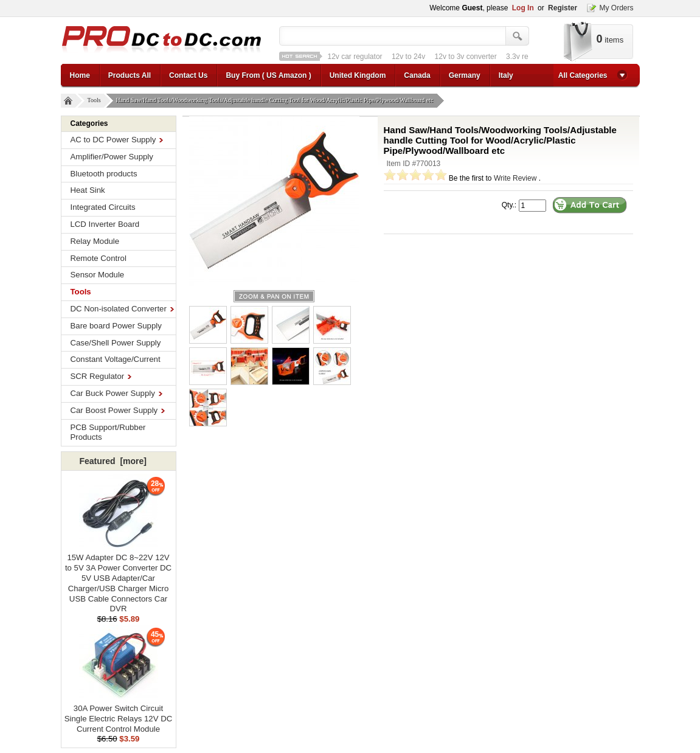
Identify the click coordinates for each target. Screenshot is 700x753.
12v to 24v (408, 57)
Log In (523, 8)
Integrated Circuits (103, 207)
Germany (465, 75)
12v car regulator (355, 57)
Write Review (515, 178)
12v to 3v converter (466, 57)
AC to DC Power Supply (117, 140)
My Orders (616, 8)
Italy (506, 75)
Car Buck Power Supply (116, 393)
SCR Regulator (101, 376)
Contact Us (188, 75)
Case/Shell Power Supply (116, 343)
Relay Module (95, 241)
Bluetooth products (104, 174)
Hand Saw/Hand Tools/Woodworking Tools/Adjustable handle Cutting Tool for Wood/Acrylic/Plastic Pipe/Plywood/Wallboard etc (276, 101)
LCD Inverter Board (105, 224)
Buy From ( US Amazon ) (268, 75)
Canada (417, 75)
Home (80, 75)
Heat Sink (88, 190)
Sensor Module (98, 275)
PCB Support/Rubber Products (108, 432)
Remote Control (99, 258)
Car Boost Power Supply (118, 410)
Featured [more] (113, 461)
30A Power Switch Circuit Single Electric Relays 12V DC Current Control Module (118, 715)
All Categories (583, 75)
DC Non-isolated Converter (122, 309)
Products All (130, 75)
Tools (96, 101)
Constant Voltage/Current (116, 359)
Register (563, 8)
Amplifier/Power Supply (112, 157)
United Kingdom (358, 75)
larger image (274, 296)
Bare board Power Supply (116, 326)
